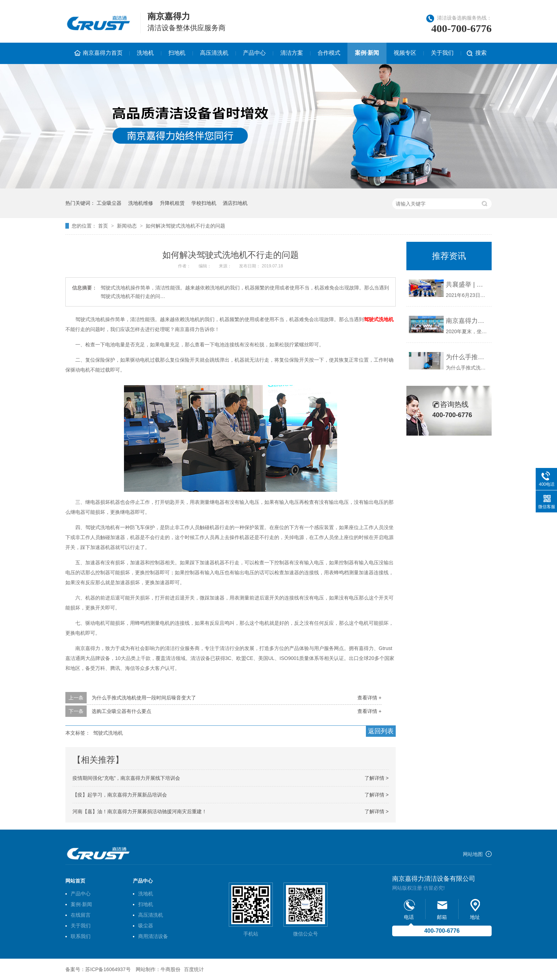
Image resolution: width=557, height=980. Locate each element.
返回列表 (381, 731)
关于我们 (442, 53)
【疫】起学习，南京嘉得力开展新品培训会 (120, 795)
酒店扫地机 (235, 203)
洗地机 (145, 53)
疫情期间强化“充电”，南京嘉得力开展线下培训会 (126, 778)
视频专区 (405, 53)
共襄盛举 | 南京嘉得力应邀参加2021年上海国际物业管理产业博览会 (467, 284)
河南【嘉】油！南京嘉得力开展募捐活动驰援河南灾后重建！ (140, 811)
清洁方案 (292, 53)
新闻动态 (128, 226)
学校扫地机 (204, 203)
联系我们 (81, 936)
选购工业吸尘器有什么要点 (121, 711)
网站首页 (75, 881)
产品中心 (254, 53)
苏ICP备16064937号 (108, 969)
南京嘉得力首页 (103, 53)
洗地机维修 (141, 203)
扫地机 (177, 53)
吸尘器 (146, 926)
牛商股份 (171, 969)
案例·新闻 (367, 53)
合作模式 (329, 53)
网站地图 (473, 854)
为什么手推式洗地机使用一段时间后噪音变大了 (144, 698)
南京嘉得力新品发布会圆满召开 (467, 321)
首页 (104, 226)
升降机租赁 (172, 203)
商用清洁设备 (153, 936)
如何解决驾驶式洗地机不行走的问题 (185, 226)
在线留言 (81, 915)
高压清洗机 (214, 53)
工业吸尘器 (109, 203)
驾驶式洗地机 (379, 319)
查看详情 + (369, 698)
